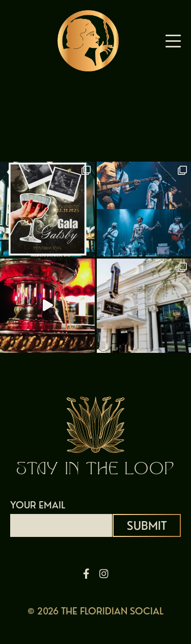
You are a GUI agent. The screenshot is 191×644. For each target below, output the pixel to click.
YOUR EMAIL (61, 515)
